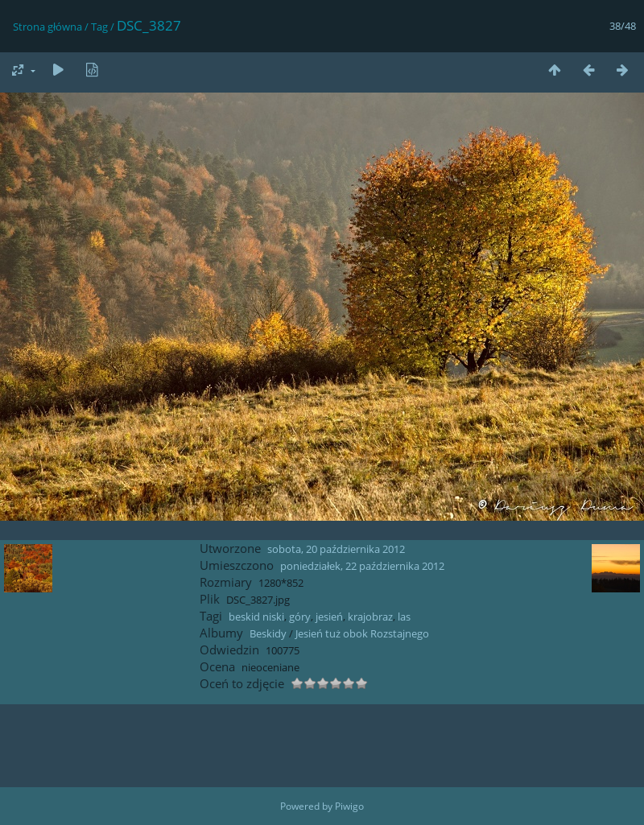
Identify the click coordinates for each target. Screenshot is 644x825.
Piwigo (349, 806)
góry (300, 617)
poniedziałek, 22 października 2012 (362, 566)
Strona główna (47, 27)
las (404, 617)
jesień (329, 617)
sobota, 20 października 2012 (336, 549)
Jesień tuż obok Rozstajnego (362, 633)
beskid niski (256, 617)
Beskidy (268, 633)
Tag (99, 27)
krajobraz (370, 617)
